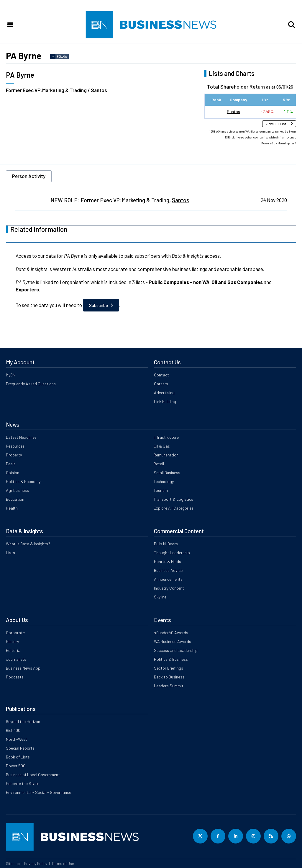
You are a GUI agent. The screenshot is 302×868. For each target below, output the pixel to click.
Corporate (15, 633)
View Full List (276, 124)
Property (14, 455)
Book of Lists (18, 757)
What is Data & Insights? (28, 544)
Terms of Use (63, 864)
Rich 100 (13, 730)
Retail (159, 464)
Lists (10, 553)
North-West (17, 739)
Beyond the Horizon (23, 721)
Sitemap (13, 864)
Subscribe (99, 305)
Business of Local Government (33, 775)
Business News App (23, 668)
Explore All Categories (174, 508)
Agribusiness (17, 490)
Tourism (161, 490)
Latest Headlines (21, 437)
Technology (164, 481)
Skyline (160, 597)
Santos (233, 111)
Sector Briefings (169, 668)
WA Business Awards (173, 641)
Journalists (16, 659)
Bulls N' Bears (166, 544)
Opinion (13, 473)
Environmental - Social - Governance (38, 792)
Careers (161, 384)
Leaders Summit (169, 686)
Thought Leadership (172, 553)
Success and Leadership (176, 650)
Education (15, 499)
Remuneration (166, 455)
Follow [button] (62, 57)
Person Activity (29, 176)
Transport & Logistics (173, 499)
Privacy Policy (36, 864)
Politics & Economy (23, 481)
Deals (11, 464)
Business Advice (168, 570)
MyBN (11, 375)
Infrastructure (166, 437)
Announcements (168, 579)
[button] (292, 25)
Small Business (167, 473)
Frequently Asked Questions (31, 384)
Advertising (164, 393)
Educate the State (23, 783)
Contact (161, 375)
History (12, 641)
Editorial (14, 650)
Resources (15, 446)
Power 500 (16, 766)
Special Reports (20, 748)
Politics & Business (171, 659)
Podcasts (15, 677)
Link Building (165, 401)
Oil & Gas (162, 446)
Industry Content (169, 588)
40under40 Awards (171, 633)
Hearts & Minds (168, 561)
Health (12, 508)
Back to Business (169, 677)
